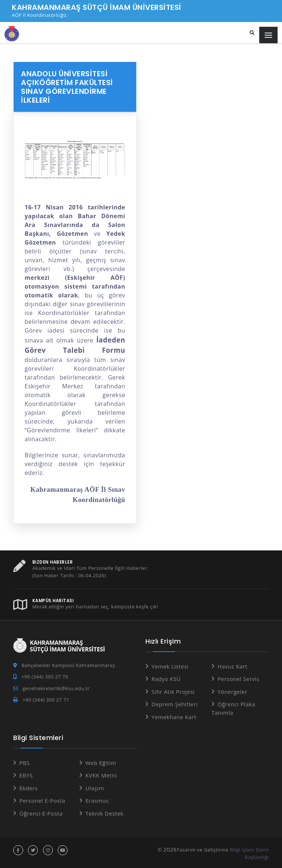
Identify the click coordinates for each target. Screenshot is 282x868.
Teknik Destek (105, 813)
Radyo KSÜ (166, 679)
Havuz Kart (233, 666)
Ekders (29, 788)
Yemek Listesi (170, 666)
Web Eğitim (101, 763)
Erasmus (97, 801)
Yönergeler (233, 692)
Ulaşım (95, 788)
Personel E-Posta (42, 801)
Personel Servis (239, 679)
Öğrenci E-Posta (41, 813)
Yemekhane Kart (174, 717)
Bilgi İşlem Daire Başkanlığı (249, 853)
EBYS (26, 775)
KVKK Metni (101, 775)
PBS (25, 763)
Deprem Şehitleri (175, 704)
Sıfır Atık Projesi (173, 692)
